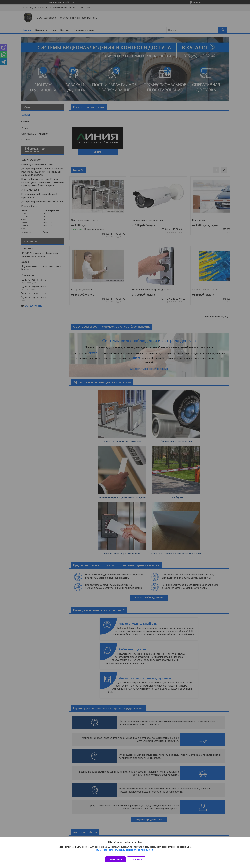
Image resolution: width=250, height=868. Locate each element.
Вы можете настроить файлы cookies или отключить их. (124, 852)
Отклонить (139, 859)
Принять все (115, 859)
